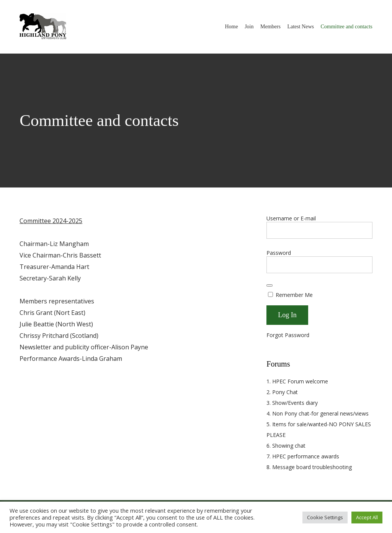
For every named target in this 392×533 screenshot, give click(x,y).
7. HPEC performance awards (303, 456)
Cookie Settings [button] (325, 517)
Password (279, 253)
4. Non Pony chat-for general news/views (318, 413)
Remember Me (290, 295)
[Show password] (269, 285)
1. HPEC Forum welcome (297, 381)
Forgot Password (288, 335)
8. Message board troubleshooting (309, 467)
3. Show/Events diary (292, 403)
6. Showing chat (286, 446)
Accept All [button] (367, 517)
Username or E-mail (291, 218)
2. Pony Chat (282, 392)
